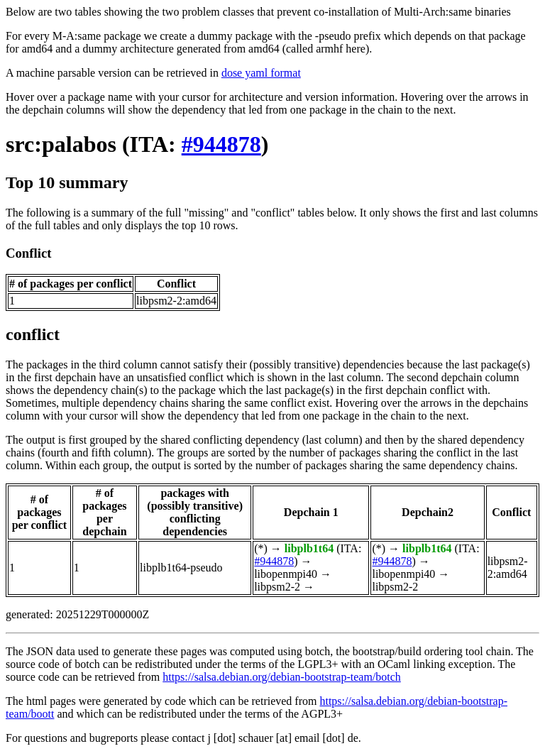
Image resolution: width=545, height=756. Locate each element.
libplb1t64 (309, 548)
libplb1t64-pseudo (181, 568)
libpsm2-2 (277, 587)
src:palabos (61, 144)
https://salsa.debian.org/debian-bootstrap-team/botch (282, 677)
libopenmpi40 (286, 574)
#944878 (221, 144)
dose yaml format (261, 73)
